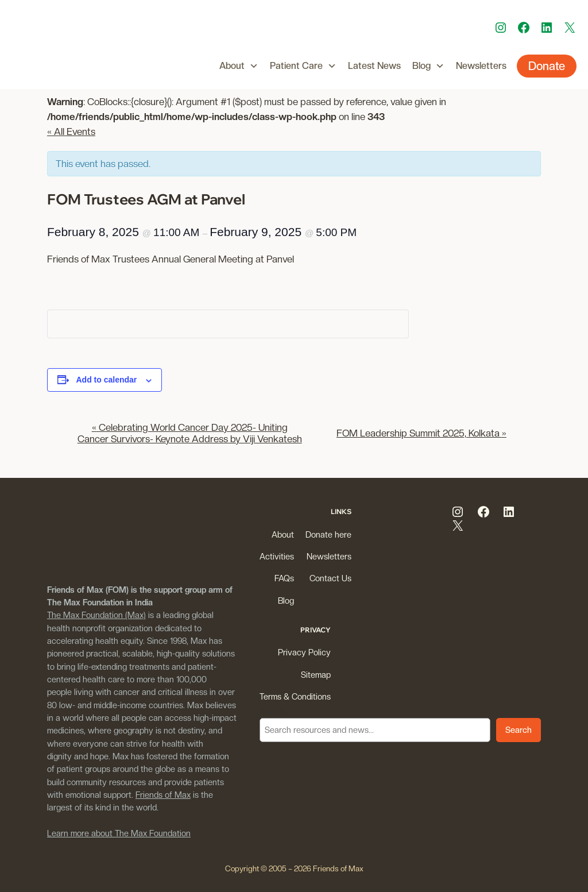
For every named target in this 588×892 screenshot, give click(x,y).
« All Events (71, 132)
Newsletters (481, 66)
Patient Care (303, 66)
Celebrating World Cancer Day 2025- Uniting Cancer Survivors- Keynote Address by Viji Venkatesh (190, 433)
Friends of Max (163, 795)
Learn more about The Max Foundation (119, 833)
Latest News (374, 66)
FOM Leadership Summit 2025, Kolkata (421, 433)
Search (273, 711)
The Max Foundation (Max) (96, 615)
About (239, 66)
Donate (547, 66)
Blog (428, 66)
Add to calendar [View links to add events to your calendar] (107, 380)
